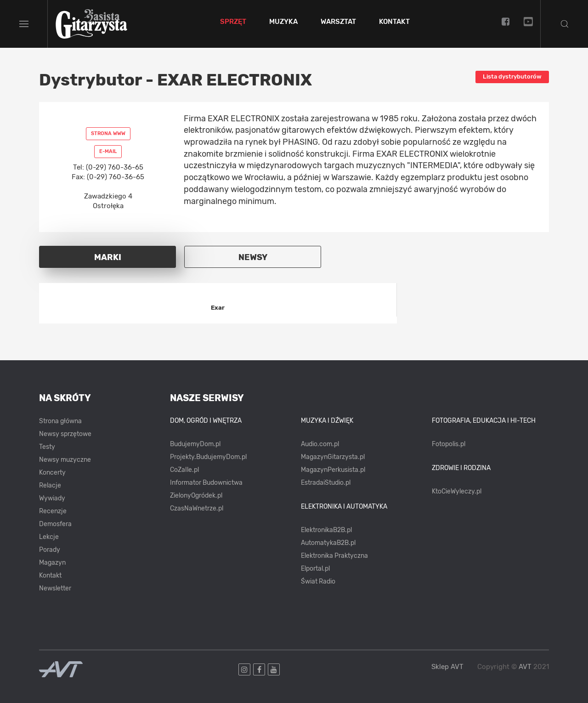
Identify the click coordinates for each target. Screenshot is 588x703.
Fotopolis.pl (449, 444)
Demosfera (55, 524)
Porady (50, 550)
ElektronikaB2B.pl (326, 530)
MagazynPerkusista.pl (333, 470)
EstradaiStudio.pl (326, 483)
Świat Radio (318, 581)
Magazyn (52, 563)
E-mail (108, 151)
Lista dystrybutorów (512, 77)
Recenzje (53, 511)
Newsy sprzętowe (65, 434)
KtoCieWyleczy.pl (457, 491)
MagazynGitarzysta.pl (333, 457)
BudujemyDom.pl (195, 444)
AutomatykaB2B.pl (328, 543)
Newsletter (55, 588)
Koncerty (52, 473)
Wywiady (52, 498)
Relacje (50, 485)
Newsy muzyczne (65, 460)
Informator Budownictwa (206, 483)
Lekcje (49, 537)
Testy (47, 447)
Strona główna (60, 421)
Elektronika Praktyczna (334, 556)
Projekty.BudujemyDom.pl (208, 457)
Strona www (108, 133)
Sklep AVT (447, 667)
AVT (525, 667)
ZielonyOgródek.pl (196, 496)
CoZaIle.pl (184, 470)
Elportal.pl (315, 569)
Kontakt (394, 22)
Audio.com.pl (320, 444)
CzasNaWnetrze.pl (197, 508)
